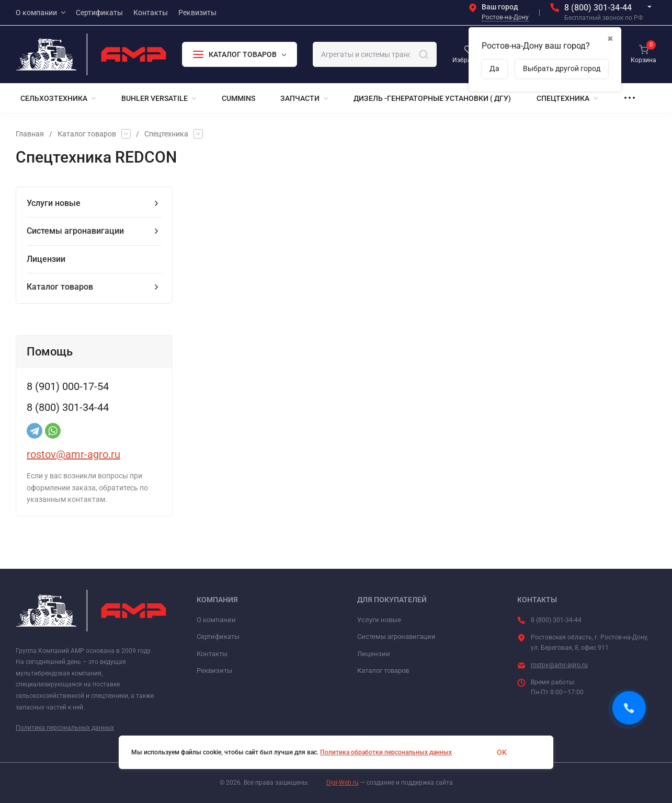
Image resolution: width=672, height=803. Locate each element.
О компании (216, 620)
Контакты (212, 654)
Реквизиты (214, 670)
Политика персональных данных (65, 728)
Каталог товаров (87, 134)
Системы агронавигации (396, 636)
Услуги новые (379, 620)
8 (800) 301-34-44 (598, 8)
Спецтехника (166, 134)
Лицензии (374, 654)
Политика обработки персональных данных (386, 752)
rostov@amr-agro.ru (73, 454)
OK (502, 752)
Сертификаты (218, 636)
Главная (30, 134)
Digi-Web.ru (343, 783)
